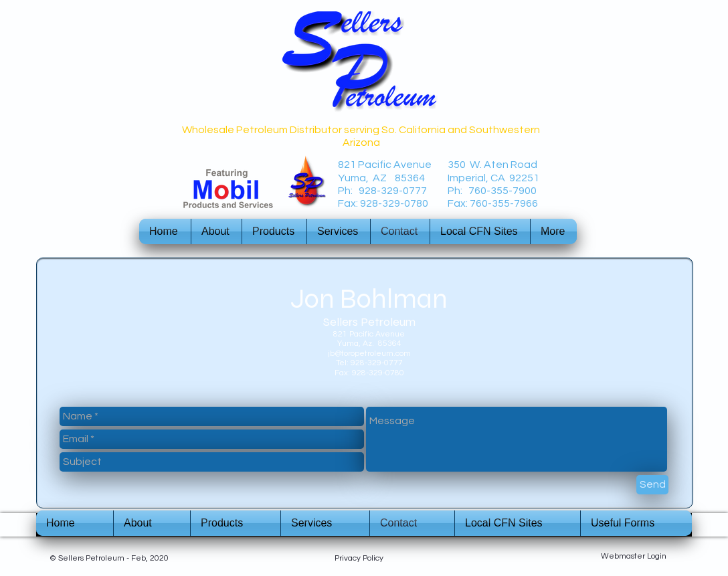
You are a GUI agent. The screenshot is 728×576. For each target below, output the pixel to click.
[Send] (652, 485)
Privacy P (351, 558)
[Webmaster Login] (633, 557)
